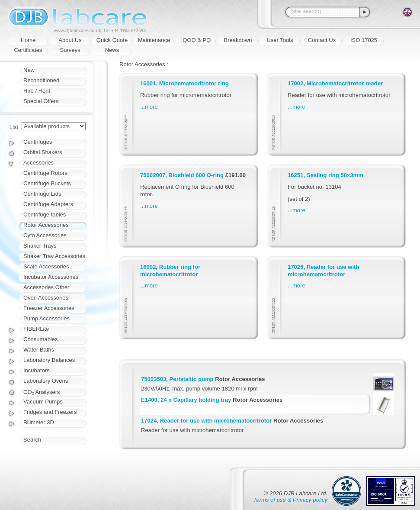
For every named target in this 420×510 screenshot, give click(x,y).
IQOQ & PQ (196, 40)
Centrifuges (38, 142)
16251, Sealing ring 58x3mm (325, 175)
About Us (70, 40)
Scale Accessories (46, 266)
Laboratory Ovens (46, 381)
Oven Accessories (46, 298)
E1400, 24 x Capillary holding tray (186, 400)
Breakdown (238, 40)
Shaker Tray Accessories (54, 256)
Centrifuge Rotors (45, 173)
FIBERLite (36, 329)
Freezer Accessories (49, 308)
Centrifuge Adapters (48, 204)
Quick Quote (112, 40)
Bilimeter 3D (39, 422)
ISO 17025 (364, 40)
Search (32, 440)
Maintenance (154, 40)
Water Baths (39, 350)
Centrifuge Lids (42, 194)
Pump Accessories (46, 318)
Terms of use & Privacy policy (290, 500)
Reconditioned (41, 80)
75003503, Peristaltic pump (177, 379)
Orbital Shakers (43, 152)
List (14, 127)
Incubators (37, 370)
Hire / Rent (37, 91)
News (112, 50)
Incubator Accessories (51, 277)
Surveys (70, 50)
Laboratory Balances (49, 360)
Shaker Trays (40, 246)
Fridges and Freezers (50, 412)
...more (149, 107)
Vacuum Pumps (43, 402)
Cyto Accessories (45, 235)
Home (28, 40)
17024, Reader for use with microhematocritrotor (206, 421)
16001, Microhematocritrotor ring (184, 83)
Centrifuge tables (45, 215)
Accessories (38, 163)
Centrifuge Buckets (47, 183)
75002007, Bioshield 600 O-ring (182, 175)
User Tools (280, 40)
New (29, 70)
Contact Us (322, 40)
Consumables (41, 339)
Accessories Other (46, 287)
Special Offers (41, 101)
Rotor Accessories (46, 225)
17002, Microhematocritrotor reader (335, 83)
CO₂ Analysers (42, 392)
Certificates (28, 50)
